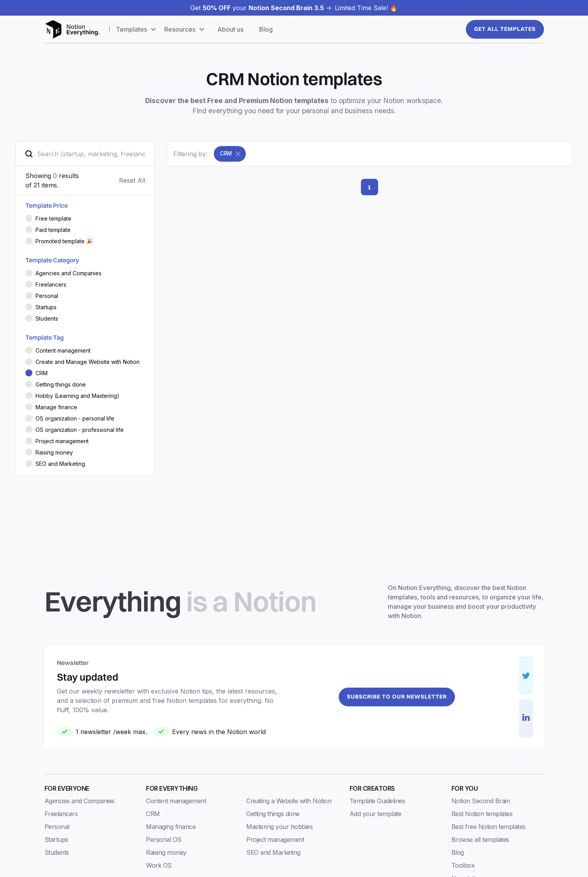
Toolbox (463, 865)
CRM (153, 814)
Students (57, 852)
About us (230, 29)
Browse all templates (480, 840)
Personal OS (164, 840)
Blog (266, 29)
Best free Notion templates (489, 827)
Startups (56, 840)
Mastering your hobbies (279, 827)
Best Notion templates (482, 814)
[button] (137, 29)
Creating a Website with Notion (289, 801)
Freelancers (61, 814)
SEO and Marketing (273, 852)
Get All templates (505, 29)
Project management (275, 840)
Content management (176, 801)
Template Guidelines (377, 801)
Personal (57, 827)
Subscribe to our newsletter (397, 697)
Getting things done (273, 814)
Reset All (132, 180)
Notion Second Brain (481, 801)
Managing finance (171, 827)
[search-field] (85, 154)
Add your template (376, 814)
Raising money (166, 852)
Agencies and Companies (80, 801)
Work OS (159, 865)
